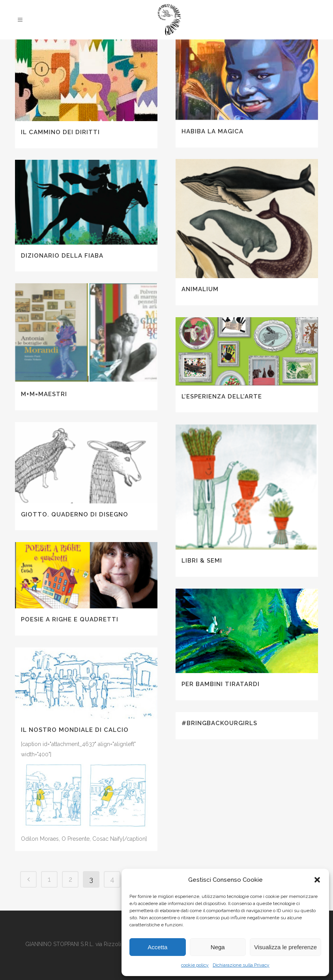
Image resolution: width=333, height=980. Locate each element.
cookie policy (195, 965)
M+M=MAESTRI (44, 394)
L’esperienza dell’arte (222, 396)
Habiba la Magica (212, 131)
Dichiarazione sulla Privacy (241, 965)
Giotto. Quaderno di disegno (75, 514)
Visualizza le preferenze (285, 947)
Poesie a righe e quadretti (70, 619)
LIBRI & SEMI (202, 561)
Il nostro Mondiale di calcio (75, 730)
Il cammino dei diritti (60, 132)
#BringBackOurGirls (219, 723)
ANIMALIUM (200, 289)
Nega (218, 947)
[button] (317, 880)
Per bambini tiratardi (221, 684)
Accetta (157, 947)
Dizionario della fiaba (62, 256)
